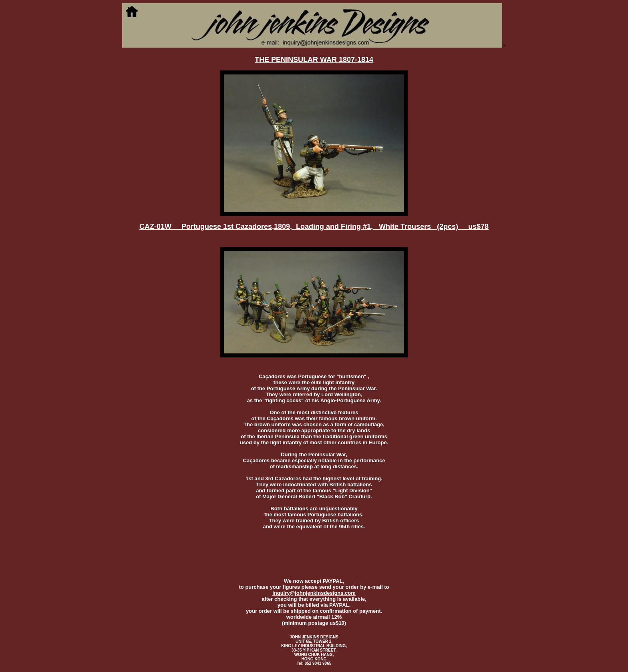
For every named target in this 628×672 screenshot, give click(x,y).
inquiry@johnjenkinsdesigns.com (314, 593)
